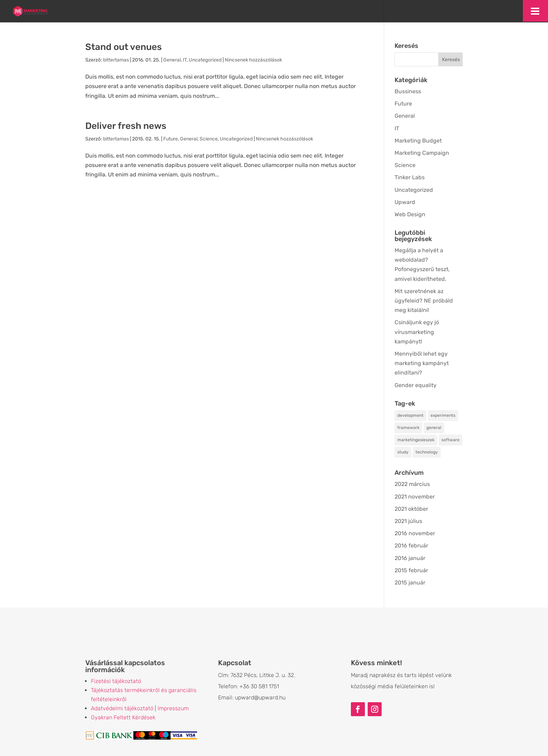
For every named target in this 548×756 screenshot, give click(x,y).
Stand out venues (124, 47)
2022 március (412, 484)
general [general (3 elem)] (434, 428)
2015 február (411, 570)
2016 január (410, 558)
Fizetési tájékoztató (116, 681)
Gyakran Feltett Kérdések (123, 717)
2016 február (411, 546)
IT (185, 60)
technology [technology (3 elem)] (427, 452)
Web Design (410, 214)
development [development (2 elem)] (410, 415)
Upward (405, 202)
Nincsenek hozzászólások (253, 60)
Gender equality (416, 385)
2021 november (415, 497)
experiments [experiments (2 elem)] (443, 415)
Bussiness (408, 91)
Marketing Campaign (422, 153)
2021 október (411, 509)
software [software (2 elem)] (450, 440)
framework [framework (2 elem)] (408, 428)
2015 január (410, 583)
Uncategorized (205, 60)
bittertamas (116, 60)
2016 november (415, 533)
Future (171, 139)
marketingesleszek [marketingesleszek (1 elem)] (416, 440)
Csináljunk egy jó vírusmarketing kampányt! (417, 332)
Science (209, 139)
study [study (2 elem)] (403, 452)
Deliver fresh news (126, 126)
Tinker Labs (410, 177)
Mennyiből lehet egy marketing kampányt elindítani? (422, 363)
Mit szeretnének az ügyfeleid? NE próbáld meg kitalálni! (424, 301)
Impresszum (173, 708)
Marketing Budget (418, 141)
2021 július (408, 521)
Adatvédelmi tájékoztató (122, 708)
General (172, 60)
